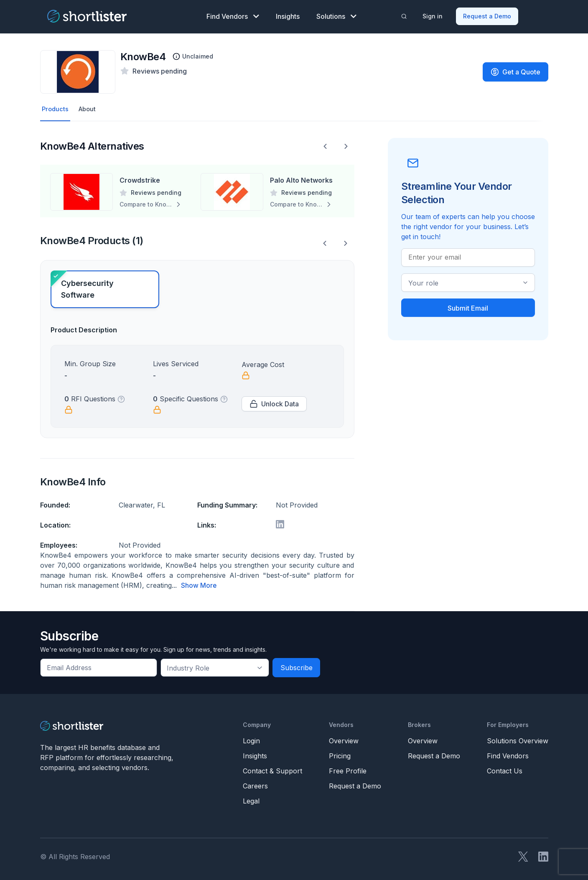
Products (56, 107)
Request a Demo (487, 15)
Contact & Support (272, 769)
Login (251, 739)
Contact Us (505, 769)
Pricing (340, 754)
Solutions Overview (518, 739)
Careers (255, 784)
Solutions (336, 15)
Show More (199, 584)
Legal (251, 799)
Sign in (433, 15)
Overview (344, 739)
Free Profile (348, 769)
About (89, 107)
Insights (288, 15)
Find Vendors (233, 15)
